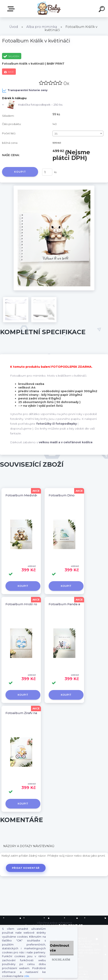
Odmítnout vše (59, 948)
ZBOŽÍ (12, 9)
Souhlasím (61, 960)
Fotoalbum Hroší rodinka (26, 604)
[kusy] (47, 172)
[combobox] (78, 133)
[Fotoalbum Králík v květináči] (54, 187)
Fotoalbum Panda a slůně (69, 604)
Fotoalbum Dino (62, 495)
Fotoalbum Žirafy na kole (25, 713)
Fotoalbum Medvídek (23, 495)
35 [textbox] (56, 134)
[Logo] (48, 9)
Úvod (14, 27)
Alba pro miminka (42, 27)
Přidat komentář (26, 868)
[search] (102, 10)
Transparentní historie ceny (25, 90)
